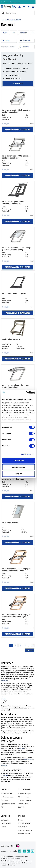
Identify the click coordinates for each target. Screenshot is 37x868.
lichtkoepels (4, 681)
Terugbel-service (23, 804)
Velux (14, 33)
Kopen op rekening (17, 861)
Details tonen (26, 454)
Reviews (20, 820)
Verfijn (7, 41)
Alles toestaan (18, 461)
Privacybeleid (16, 863)
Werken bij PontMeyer (25, 830)
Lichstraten (24, 33)
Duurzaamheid (22, 827)
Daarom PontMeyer (24, 823)
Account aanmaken (7, 793)
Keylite (5, 33)
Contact (3, 827)
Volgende (29, 650)
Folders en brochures (8, 797)
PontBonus (4, 800)
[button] (33, 7)
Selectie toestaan (19, 467)
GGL (33, 33)
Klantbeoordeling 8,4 (6, 2)
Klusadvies (21, 807)
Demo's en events (7, 823)
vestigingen (4, 766)
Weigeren (18, 474)
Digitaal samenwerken (8, 804)
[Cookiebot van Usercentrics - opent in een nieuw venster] (26, 393)
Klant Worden (18, 84)
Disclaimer (12, 865)
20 (33, 645)
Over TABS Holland (24, 834)
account (21, 749)
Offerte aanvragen (23, 797)
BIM (2, 807)
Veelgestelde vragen (24, 793)
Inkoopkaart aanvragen (25, 800)
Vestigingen (5, 820)
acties (6, 775)
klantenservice (27, 760)
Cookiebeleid (5, 861)
